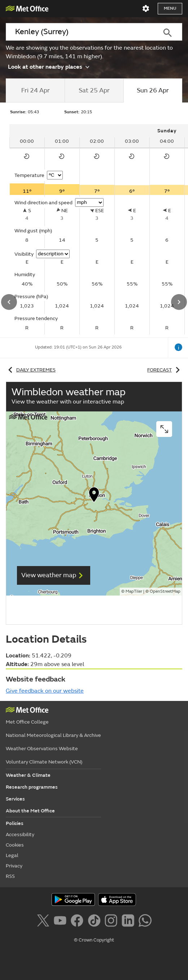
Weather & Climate (28, 775)
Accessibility (20, 835)
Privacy (14, 866)
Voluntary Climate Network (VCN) (44, 762)
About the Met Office (30, 811)
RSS (10, 876)
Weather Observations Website (42, 749)
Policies (15, 823)
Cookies (15, 845)
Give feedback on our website (45, 691)
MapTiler (134, 591)
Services (15, 799)
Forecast (165, 370)
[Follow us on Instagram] (112, 922)
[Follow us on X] (44, 922)
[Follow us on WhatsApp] (145, 922)
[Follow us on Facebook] (78, 922)
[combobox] (79, 32)
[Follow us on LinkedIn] (129, 922)
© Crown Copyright (94, 940)
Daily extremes (31, 370)
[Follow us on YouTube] (62, 922)
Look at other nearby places (49, 67)
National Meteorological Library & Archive (53, 735)
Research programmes (32, 787)
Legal (12, 855)
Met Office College (27, 722)
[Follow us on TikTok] (95, 922)
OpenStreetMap (165, 591)
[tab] (35, 91)
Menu (170, 8)
